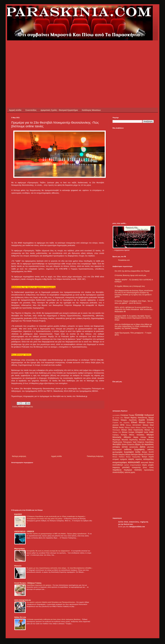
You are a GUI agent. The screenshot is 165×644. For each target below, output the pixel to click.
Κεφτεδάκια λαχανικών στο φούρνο (39, 585)
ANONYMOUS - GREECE (24, 532)
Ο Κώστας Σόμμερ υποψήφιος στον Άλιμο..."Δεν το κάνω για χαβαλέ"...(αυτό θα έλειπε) (134, 302)
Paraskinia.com (124, 260)
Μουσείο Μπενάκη (146, 440)
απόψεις (116, 447)
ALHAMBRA (116, 415)
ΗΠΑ (122, 425)
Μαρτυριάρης (20, 549)
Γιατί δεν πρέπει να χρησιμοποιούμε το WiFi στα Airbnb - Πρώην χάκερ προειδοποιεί (57, 534)
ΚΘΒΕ (151, 432)
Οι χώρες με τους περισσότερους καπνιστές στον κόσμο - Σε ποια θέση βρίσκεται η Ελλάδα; (59, 568)
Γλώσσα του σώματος (121, 423)
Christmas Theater (127, 415)
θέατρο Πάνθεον (119, 457)
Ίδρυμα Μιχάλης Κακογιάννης (136, 418)
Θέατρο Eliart (148, 425)
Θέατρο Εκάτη (130, 427)
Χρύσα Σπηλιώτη (128, 444)
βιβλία (143, 447)
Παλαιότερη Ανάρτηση (95, 456)
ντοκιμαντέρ (136, 467)
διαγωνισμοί (117, 450)
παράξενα (117, 470)
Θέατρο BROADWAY (134, 425)
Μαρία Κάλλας (140, 437)
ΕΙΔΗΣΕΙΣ (18, 514)
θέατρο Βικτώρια (132, 454)
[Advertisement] (52, 60)
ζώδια (138, 452)
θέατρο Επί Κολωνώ (146, 454)
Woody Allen (119, 418)
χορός (133, 472)
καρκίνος (139, 459)
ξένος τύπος (148, 467)
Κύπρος (124, 435)
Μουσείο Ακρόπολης (130, 440)
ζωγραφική (129, 452)
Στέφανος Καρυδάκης (145, 442)
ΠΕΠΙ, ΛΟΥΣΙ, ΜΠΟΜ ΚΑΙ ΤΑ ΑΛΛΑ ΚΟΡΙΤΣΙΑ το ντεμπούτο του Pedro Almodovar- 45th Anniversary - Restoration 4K (134, 310)
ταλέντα (127, 472)
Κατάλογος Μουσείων (91, 110)
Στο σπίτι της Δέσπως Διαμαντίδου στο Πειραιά (132, 271)
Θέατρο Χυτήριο (128, 432)
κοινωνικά (134, 462)
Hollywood (149, 415)
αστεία (125, 447)
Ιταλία (146, 432)
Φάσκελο (18, 566)
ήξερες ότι (139, 444)
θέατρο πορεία (148, 457)
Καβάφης (116, 435)
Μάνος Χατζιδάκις (137, 435)
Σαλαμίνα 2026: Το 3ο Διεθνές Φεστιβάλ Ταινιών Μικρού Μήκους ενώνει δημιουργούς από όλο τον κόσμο (133, 318)
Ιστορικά (139, 432)
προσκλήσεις (149, 470)
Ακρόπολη (133, 420)
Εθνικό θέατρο (138, 422)
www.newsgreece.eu (22, 600)
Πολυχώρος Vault (130, 442)
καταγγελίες (148, 459)
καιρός (131, 459)
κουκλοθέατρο (118, 465)
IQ (113, 418)
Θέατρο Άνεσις (118, 427)
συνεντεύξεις (118, 472)
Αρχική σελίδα (15, 110)
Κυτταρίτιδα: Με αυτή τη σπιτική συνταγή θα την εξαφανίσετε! (48, 551)
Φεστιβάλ (117, 444)
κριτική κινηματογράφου (133, 465)
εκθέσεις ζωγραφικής (134, 449)
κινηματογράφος (120, 462)
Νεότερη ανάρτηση (19, 456)
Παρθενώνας (117, 442)
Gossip (139, 415)
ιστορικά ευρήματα (120, 459)
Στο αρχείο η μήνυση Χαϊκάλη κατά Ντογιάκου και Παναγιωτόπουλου (51, 602)
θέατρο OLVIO (148, 452)
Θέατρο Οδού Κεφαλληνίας (132, 430)
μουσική (126, 467)
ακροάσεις (149, 444)
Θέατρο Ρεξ (117, 432)
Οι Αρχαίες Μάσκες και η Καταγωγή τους (130, 286)
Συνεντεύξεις (31, 110)
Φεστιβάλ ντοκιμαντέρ (26, 407)
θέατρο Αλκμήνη (119, 454)
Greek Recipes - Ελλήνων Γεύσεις (28, 583)
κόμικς (145, 465)
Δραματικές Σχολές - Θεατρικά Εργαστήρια (59, 110)
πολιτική (138, 470)
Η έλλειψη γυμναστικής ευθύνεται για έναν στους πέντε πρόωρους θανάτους (54, 619)
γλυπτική (150, 447)
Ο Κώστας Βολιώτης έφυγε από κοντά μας (130, 275)
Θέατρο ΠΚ (149, 430)
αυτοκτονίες (134, 447)
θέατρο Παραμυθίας (133, 457)
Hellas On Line (20, 617)
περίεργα (128, 470)
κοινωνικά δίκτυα (147, 463)
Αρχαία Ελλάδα (146, 420)
